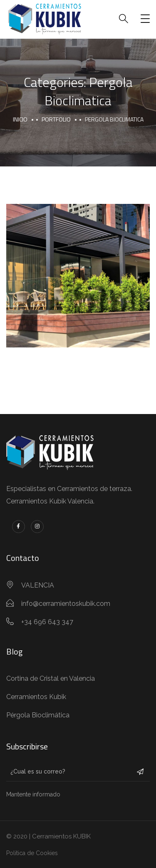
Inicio (20, 119)
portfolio (56, 119)
